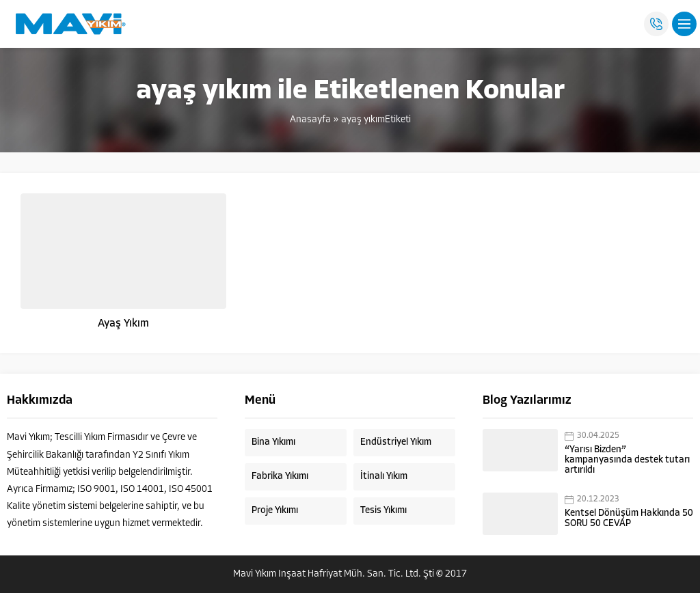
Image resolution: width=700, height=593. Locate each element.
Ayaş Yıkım (123, 324)
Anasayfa (310, 120)
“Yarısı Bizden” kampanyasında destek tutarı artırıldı (627, 460)
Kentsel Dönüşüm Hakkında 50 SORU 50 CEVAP (629, 519)
